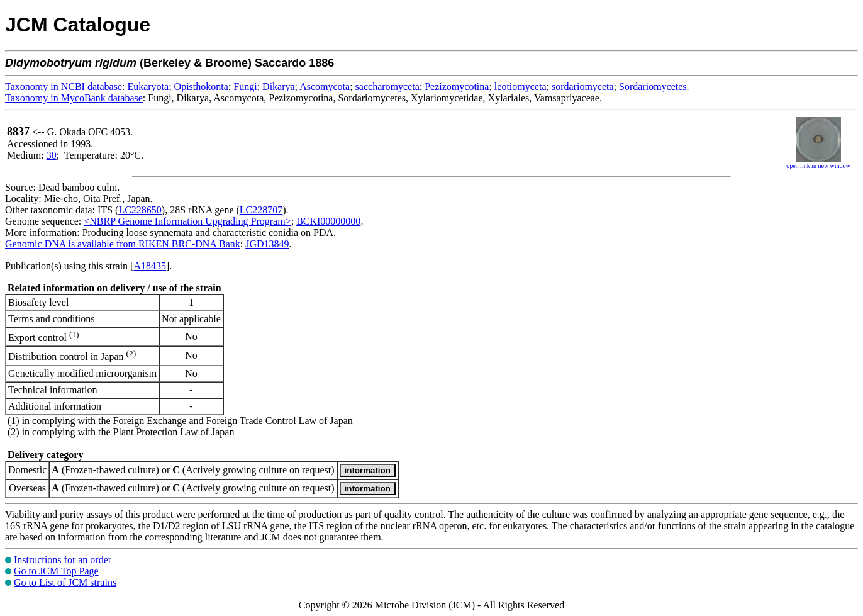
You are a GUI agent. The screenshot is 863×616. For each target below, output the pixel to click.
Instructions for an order (63, 560)
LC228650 (140, 210)
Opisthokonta (201, 87)
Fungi (245, 87)
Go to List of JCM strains (65, 582)
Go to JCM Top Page (56, 571)
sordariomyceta (583, 87)
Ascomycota (325, 87)
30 (52, 155)
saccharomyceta (387, 87)
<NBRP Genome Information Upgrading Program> (187, 221)
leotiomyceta (521, 87)
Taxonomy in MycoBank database (74, 98)
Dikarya (279, 87)
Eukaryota (148, 87)
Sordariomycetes (653, 87)
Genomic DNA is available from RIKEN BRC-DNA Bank (123, 244)
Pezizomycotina (457, 87)
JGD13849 (267, 244)
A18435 (150, 266)
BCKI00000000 (328, 221)
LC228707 (261, 210)
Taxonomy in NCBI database (64, 87)
